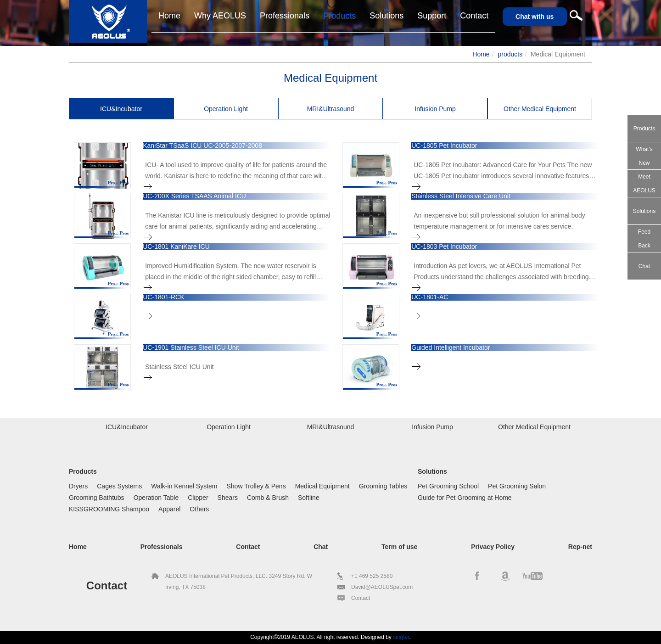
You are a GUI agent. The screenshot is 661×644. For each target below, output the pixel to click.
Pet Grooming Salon (517, 486)
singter (401, 637)
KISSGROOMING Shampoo (109, 509)
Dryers (78, 486)
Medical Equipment (322, 486)
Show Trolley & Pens (256, 486)
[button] (432, 16)
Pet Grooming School (448, 486)
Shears (228, 498)
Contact (361, 598)
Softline (309, 498)
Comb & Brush (268, 498)
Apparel (169, 509)
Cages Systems (119, 486)
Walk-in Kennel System (184, 486)
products (510, 54)
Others (199, 509)
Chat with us (535, 17)
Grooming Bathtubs (97, 498)
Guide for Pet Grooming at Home (465, 498)
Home (481, 54)
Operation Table (156, 498)
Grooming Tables (383, 486)
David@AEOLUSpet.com (382, 587)
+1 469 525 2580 (372, 576)
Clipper (198, 498)
